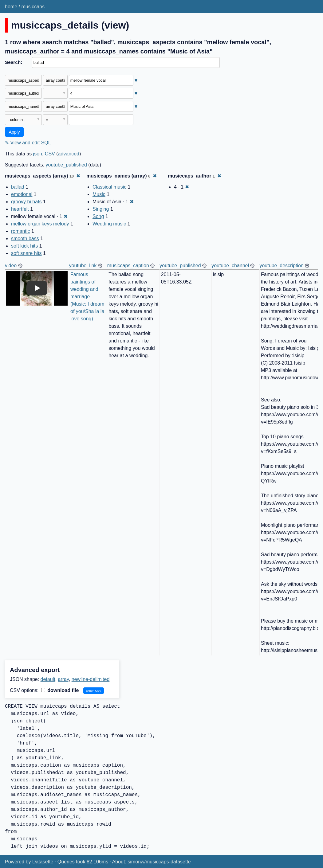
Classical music (109, 187)
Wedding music (109, 224)
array (63, 679)
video (11, 266)
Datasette (43, 862)
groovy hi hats (26, 202)
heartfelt (20, 209)
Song (98, 216)
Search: (14, 62)
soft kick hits (24, 246)
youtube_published (66, 165)
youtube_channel (230, 266)
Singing (101, 209)
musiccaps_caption (128, 266)
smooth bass (25, 239)
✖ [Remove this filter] (136, 80)
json (38, 154)
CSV (50, 154)
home (11, 7)
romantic (20, 231)
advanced (69, 154)
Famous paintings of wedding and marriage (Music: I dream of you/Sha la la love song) (88, 297)
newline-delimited (91, 679)
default (48, 679)
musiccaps (33, 7)
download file (60, 690)
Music (99, 194)
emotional (22, 194)
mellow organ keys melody (40, 224)
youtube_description (281, 266)
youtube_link (83, 266)
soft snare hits (26, 253)
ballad (18, 187)
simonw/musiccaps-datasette (159, 862)
